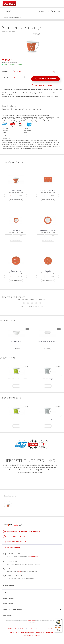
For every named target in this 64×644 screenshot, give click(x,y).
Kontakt (12, 632)
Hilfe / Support (51, 629)
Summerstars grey (48, 379)
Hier (20, 571)
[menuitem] (8, 11)
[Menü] (61, 620)
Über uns (43, 629)
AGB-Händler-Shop (13, 629)
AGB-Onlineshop (28, 635)
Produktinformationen (33, 629)
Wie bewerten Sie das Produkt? (32, 303)
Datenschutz (49, 632)
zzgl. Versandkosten (12, 63)
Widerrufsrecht (40, 632)
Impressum (37, 635)
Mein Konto (23, 629)
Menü (7, 11)
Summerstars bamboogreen (16, 379)
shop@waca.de (33, 556)
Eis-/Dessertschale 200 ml (48, 341)
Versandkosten (31, 621)
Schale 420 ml (16, 341)
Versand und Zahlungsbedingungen (25, 632)
